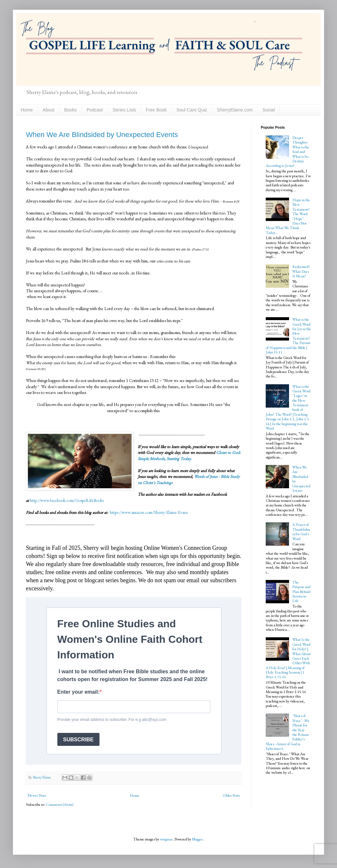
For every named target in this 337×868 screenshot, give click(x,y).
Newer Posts (37, 795)
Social (269, 110)
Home (27, 110)
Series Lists (124, 110)
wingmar (166, 839)
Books (70, 110)
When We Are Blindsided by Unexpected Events (102, 135)
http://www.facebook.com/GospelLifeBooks (67, 500)
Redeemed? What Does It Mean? (301, 271)
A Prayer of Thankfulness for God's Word (301, 532)
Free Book (156, 110)
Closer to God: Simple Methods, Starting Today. (189, 455)
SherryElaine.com (235, 110)
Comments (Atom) (60, 804)
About (48, 110)
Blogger (197, 839)
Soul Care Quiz (192, 110)
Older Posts (231, 795)
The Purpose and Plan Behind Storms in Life (301, 592)
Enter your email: (79, 692)
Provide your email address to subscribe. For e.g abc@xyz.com (112, 720)
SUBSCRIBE (78, 740)
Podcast (95, 110)
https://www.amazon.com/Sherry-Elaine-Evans (148, 512)
